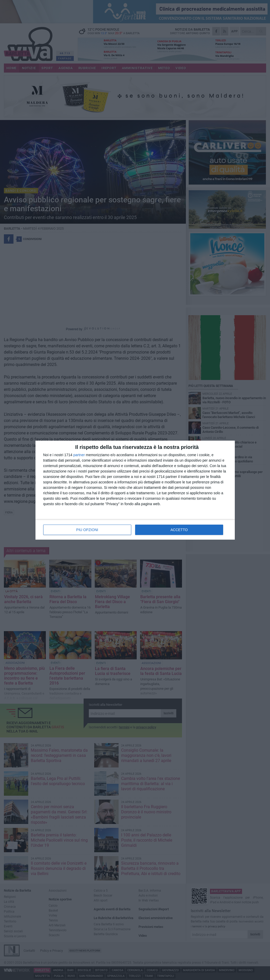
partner (79, 455)
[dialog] (135, 490)
